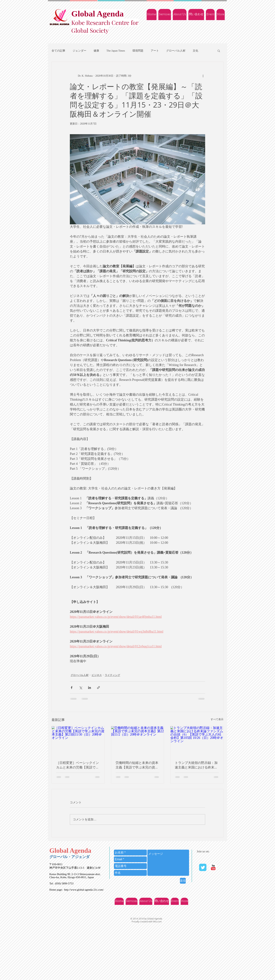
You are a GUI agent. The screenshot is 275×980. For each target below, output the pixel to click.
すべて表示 (217, 719)
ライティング (112, 675)
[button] (219, 51)
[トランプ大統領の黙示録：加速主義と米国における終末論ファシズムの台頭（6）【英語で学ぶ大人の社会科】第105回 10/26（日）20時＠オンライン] (197, 741)
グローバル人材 (176, 51)
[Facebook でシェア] (72, 688)
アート (155, 51)
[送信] (183, 881)
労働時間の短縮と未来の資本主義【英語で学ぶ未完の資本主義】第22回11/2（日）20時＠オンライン (137, 765)
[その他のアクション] (203, 76)
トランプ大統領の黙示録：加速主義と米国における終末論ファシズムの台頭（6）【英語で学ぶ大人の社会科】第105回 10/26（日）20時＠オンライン (196, 765)
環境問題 (138, 51)
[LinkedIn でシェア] (90, 688)
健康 (96, 51)
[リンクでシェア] (98, 688)
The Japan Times (116, 51)
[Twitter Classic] (203, 867)
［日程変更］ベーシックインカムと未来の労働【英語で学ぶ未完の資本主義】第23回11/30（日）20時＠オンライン (78, 765)
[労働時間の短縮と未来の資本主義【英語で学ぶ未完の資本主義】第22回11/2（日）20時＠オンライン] (138, 741)
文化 (195, 51)
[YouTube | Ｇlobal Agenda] (213, 867)
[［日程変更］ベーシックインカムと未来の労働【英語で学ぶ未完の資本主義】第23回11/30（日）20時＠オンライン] (78, 741)
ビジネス (97, 675)
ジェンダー (79, 51)
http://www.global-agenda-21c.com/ (84, 890)
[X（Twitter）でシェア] (81, 688)
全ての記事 (58, 51)
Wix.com (157, 921)
